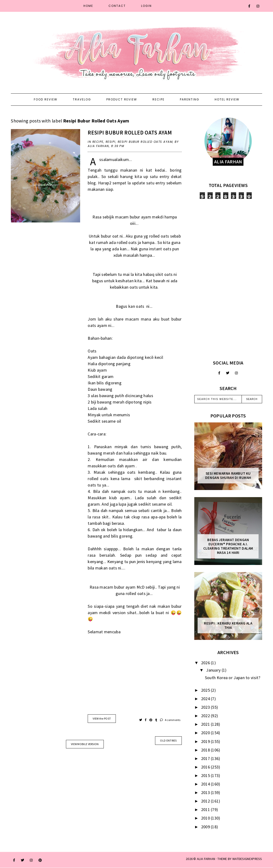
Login (146, 6)
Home (88, 6)
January (214, 670)
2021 (206, 724)
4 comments (170, 720)
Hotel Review (227, 99)
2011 (206, 809)
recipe (98, 142)
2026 (206, 663)
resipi (111, 142)
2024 (206, 699)
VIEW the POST (102, 718)
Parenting (190, 99)
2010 (206, 818)
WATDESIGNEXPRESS (247, 859)
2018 (206, 750)
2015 (206, 775)
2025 (206, 690)
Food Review (46, 99)
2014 (206, 784)
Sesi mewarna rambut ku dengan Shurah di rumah (228, 476)
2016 (206, 767)
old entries (168, 740)
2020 (206, 733)
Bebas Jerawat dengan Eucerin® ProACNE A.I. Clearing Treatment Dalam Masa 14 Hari (228, 546)
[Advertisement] (228, 279)
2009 (206, 827)
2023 (206, 707)
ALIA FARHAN (206, 859)
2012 (206, 801)
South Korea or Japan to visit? (233, 678)
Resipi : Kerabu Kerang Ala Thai (228, 625)
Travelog (82, 99)
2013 (206, 792)
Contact (117, 6)
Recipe (158, 99)
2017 (206, 758)
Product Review (122, 99)
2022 (206, 716)
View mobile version (85, 744)
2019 (206, 741)
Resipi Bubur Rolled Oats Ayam (130, 132)
